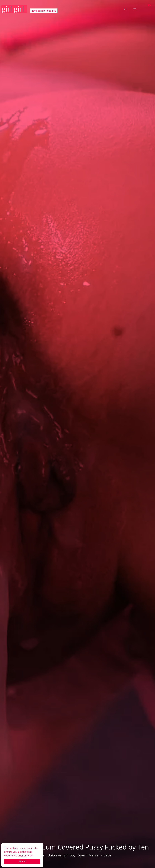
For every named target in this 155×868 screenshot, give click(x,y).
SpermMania (88, 855)
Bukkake (54, 855)
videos (106, 855)
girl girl (13, 9)
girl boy (70, 855)
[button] (125, 9)
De (150, 5)
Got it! (22, 861)
